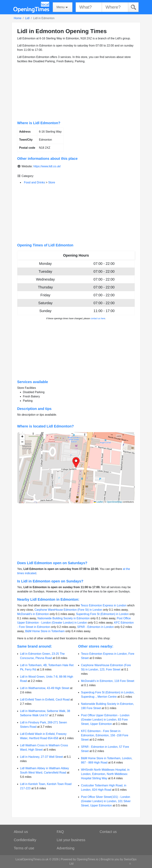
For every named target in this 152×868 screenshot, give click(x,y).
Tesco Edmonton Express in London (104, 605)
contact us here (98, 318)
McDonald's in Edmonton (33, 614)
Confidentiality (25, 840)
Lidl (27, 18)
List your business (71, 840)
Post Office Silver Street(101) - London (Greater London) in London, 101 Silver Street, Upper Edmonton (106, 801)
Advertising (66, 848)
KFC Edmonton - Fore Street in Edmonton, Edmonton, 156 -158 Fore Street (105, 735)
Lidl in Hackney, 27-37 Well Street (41, 757)
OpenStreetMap (114, 502)
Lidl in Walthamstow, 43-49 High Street (45, 688)
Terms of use (24, 848)
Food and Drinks (34, 182)
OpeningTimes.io (87, 859)
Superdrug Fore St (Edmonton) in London (102, 614)
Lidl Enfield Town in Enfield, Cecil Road (45, 700)
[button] (76, 463)
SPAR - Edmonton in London (95, 627)
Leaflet (98, 502)
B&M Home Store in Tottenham (45, 631)
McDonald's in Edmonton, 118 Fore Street (108, 681)
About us (21, 832)
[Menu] (63, 7)
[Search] (133, 7)
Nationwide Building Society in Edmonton (64, 618)
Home (18, 18)
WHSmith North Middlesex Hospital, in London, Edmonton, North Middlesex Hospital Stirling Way (105, 774)
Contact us (108, 832)
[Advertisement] (76, 92)
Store (52, 182)
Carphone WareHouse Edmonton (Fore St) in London (68, 610)
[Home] (31, 7)
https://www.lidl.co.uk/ (47, 166)
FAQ (60, 832)
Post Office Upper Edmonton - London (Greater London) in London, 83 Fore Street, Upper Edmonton (105, 720)
